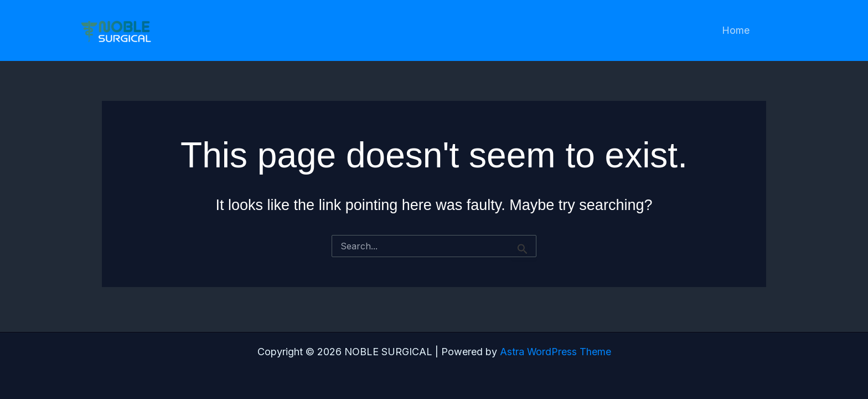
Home (737, 30)
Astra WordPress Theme (555, 352)
